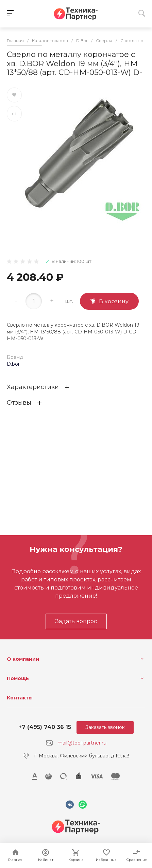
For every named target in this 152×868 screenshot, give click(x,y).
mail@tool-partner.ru (82, 743)
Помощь (18, 678)
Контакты (20, 698)
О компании (23, 659)
